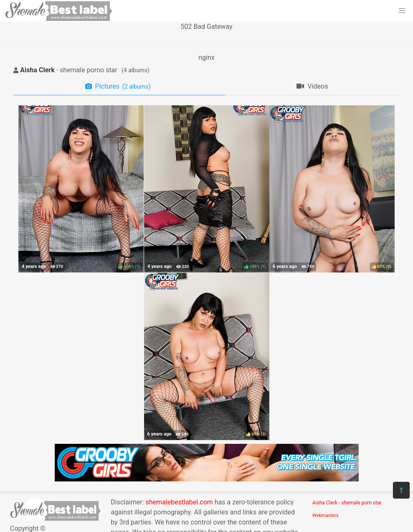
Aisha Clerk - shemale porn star (347, 503)
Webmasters (326, 515)
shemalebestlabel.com (179, 502)
